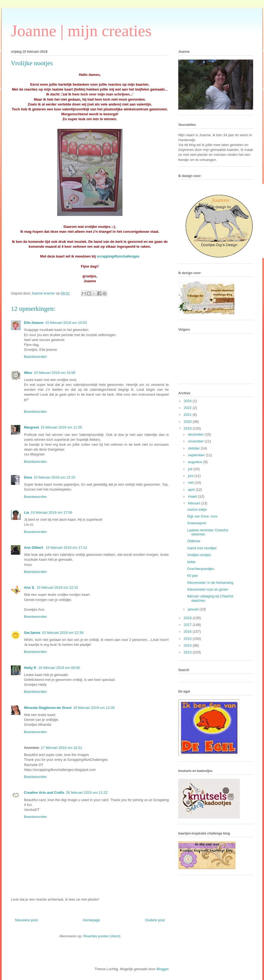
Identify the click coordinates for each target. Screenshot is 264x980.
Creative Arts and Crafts (44, 793)
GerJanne (32, 633)
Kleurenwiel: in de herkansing (210, 583)
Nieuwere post (26, 920)
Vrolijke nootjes (199, 555)
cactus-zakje (197, 509)
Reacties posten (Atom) (102, 936)
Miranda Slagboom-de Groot (48, 708)
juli (191, 469)
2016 (188, 632)
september (197, 455)
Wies (28, 373)
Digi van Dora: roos (202, 516)
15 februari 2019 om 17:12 (67, 548)
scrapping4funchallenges (118, 256)
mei (191, 483)
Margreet (31, 427)
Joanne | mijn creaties (81, 31)
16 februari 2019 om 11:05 (94, 708)
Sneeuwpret (196, 523)
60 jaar (192, 576)
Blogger (162, 969)
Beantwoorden (35, 357)
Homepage (91, 920)
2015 (188, 639)
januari (194, 609)
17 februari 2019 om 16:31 (62, 748)
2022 (188, 408)
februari (195, 503)
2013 (188, 652)
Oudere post (155, 920)
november (196, 441)
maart (193, 496)
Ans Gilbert (34, 548)
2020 (188, 422)
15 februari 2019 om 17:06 (52, 512)
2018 (188, 618)
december (196, 434)
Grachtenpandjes (200, 569)
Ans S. (29, 587)
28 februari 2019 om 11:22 (87, 793)
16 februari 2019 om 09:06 (59, 668)
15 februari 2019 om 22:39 (63, 633)
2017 (188, 625)
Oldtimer (194, 541)
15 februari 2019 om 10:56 (55, 373)
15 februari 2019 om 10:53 (66, 323)
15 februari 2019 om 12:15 (55, 477)
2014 (188, 645)
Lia (27, 512)
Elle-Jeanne (34, 323)
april (192, 490)
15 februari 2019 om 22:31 (57, 587)
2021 (188, 415)
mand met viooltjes (202, 548)
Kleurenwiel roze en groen (208, 589)
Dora (28, 477)
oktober (194, 448)
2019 (188, 428)
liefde (191, 562)
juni (191, 476)
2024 (188, 401)
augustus (196, 462)
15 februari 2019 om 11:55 (61, 427)
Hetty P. (30, 668)
